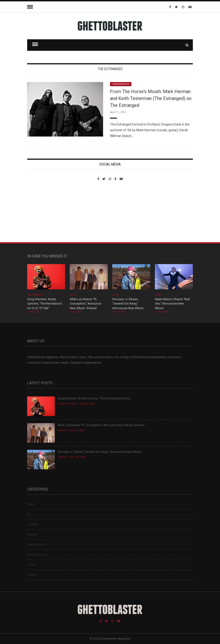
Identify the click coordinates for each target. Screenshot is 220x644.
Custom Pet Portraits (41, 212)
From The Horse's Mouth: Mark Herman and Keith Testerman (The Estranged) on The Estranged (151, 98)
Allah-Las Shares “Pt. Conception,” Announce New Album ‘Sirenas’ (85, 304)
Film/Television (37, 545)
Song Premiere (35, 295)
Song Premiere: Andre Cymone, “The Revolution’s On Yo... (95, 398)
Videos (73, 295)
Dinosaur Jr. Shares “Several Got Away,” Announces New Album (128, 304)
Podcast (33, 524)
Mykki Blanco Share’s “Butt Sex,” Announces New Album (172, 304)
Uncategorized (121, 84)
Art (29, 514)
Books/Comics (37, 555)
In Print (32, 565)
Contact (32, 575)
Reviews (33, 534)
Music (31, 504)
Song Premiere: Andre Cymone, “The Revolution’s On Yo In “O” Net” (45, 304)
